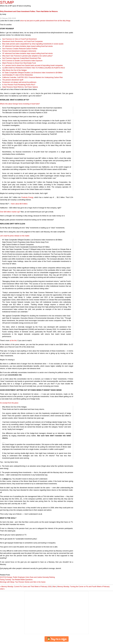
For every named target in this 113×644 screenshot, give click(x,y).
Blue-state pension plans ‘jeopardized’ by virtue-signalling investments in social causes (33, 44)
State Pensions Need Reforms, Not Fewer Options (20, 87)
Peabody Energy (27, 197)
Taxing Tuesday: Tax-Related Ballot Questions (16, 580)
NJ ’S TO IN (34, 68)
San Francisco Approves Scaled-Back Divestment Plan (22, 58)
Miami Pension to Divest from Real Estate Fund (19, 63)
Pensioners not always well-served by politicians (19, 82)
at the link (13, 341)
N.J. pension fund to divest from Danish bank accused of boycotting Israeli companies (33, 65)
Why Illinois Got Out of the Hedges (14, 70)
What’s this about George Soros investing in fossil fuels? (20, 104)
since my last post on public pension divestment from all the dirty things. (45, 21)
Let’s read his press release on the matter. (15, 236)
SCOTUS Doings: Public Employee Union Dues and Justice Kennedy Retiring (27, 577)
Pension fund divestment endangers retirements (19, 51)
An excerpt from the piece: (9, 403)
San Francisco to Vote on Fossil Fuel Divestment (19, 39)
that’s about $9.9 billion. (20, 204)
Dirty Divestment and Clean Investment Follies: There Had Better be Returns (29, 11)
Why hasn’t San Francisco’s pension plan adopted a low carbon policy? (27, 56)
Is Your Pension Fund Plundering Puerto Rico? (19, 85)
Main (54, 587)
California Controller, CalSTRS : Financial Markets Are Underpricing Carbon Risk (32, 77)
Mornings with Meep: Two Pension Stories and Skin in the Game (23, 582)
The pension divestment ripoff (13, 80)
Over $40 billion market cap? (10, 212)
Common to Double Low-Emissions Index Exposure (22, 61)
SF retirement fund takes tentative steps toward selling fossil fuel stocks (28, 46)
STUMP (7, 2)
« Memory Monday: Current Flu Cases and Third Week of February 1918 (26, 587)
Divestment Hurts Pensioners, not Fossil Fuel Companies (22, 41)
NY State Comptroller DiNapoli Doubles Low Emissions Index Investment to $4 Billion (32, 73)
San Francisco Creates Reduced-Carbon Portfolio (20, 49)
